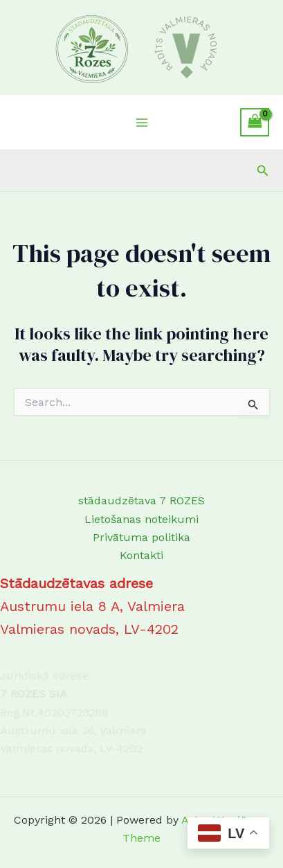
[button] (263, 171)
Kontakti (141, 555)
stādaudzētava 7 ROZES (141, 501)
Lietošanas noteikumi (141, 519)
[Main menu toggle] (141, 122)
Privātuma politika (141, 537)
